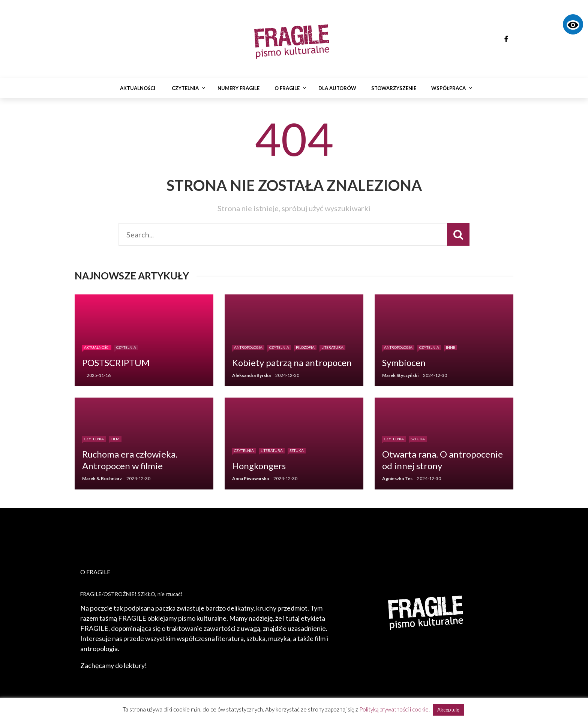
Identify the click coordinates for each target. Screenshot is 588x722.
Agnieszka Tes (397, 478)
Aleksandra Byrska (251, 375)
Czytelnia (185, 88)
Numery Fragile (238, 88)
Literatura (332, 347)
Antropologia (248, 347)
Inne (451, 347)
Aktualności (138, 88)
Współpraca (448, 88)
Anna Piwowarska (250, 478)
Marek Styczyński (400, 375)
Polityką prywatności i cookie (394, 709)
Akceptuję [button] (448, 710)
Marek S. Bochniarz (102, 478)
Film (115, 439)
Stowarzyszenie (394, 88)
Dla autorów (337, 88)
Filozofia (305, 347)
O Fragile (287, 88)
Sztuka (297, 450)
